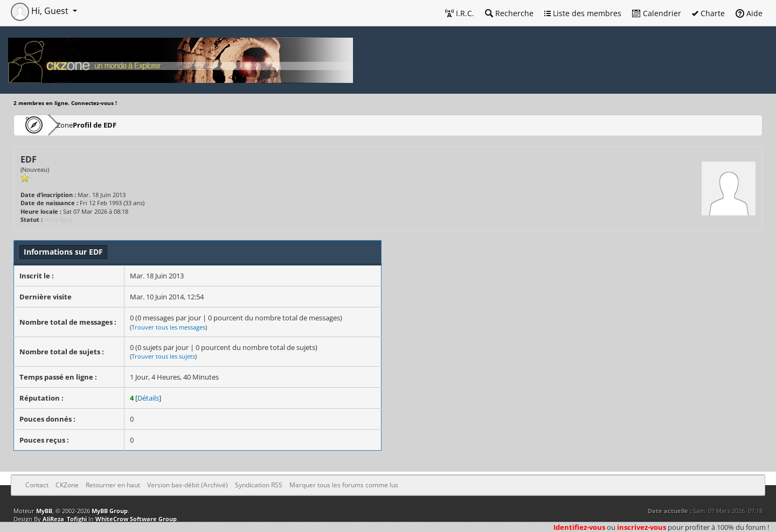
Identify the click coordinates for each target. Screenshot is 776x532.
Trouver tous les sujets (163, 356)
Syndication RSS (259, 485)
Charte (708, 13)
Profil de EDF (128, 125)
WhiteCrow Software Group (136, 519)
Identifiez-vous (579, 527)
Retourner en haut (113, 485)
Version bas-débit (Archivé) (188, 485)
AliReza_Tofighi (65, 519)
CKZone (76, 125)
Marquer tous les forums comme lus (344, 485)
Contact (37, 485)
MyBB (44, 511)
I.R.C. (460, 13)
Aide (749, 13)
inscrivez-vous (642, 527)
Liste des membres (583, 13)
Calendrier (657, 13)
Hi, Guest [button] (41, 11)
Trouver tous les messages (168, 327)
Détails (148, 398)
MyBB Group (110, 511)
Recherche (509, 13)
